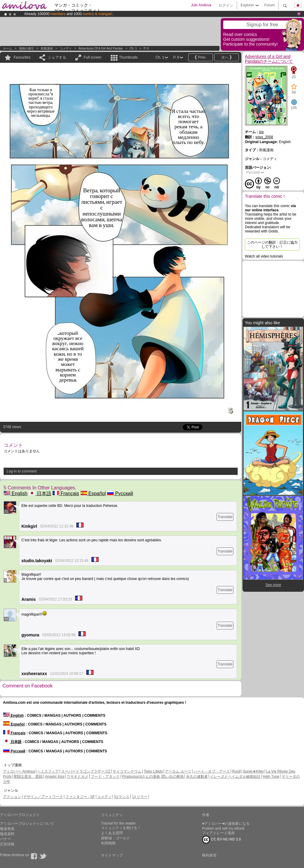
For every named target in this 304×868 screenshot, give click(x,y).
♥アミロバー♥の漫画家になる (226, 824)
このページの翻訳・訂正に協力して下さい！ (272, 245)
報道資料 (7, 834)
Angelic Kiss (55, 777)
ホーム (8, 48)
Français (66, 493)
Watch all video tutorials (264, 256)
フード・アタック (105, 777)
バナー (5, 839)
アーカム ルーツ (178, 771)
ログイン (226, 5)
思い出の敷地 (173, 777)
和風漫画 (47, 48)
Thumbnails (128, 57)
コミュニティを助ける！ (121, 828)
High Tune (271, 777)
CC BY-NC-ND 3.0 (222, 840)
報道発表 (7, 829)
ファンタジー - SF (80, 797)
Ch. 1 (133, 48)
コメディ (66, 48)
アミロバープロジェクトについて (27, 824)
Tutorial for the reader (118, 823)
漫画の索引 (27, 48)
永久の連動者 (197, 777)
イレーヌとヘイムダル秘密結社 (235, 777)
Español (93, 493)
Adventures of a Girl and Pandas (101, 48)
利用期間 (108, 843)
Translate (225, 517)
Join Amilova (201, 5)
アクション (12, 797)
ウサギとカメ (78, 777)
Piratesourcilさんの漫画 (141, 777)
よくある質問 (112, 833)
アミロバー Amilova (19, 771)
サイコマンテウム (127, 771)
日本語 (40, 493)
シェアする (57, 57)
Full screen (93, 57)
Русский (120, 493)
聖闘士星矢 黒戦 (28, 777)
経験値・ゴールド (116, 838)
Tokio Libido (153, 771)
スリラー (140, 797)
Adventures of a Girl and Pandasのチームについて (269, 59)
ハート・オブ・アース (212, 771)
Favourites (22, 57)
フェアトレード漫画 (218, 833)
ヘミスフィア (48, 771)
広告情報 (7, 844)
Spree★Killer (254, 771)
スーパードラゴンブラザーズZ (86, 771)
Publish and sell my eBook (223, 828)
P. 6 (146, 48)
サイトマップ (112, 855)
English (16, 493)
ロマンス (122, 797)
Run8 (236, 771)
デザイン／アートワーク (43, 797)
